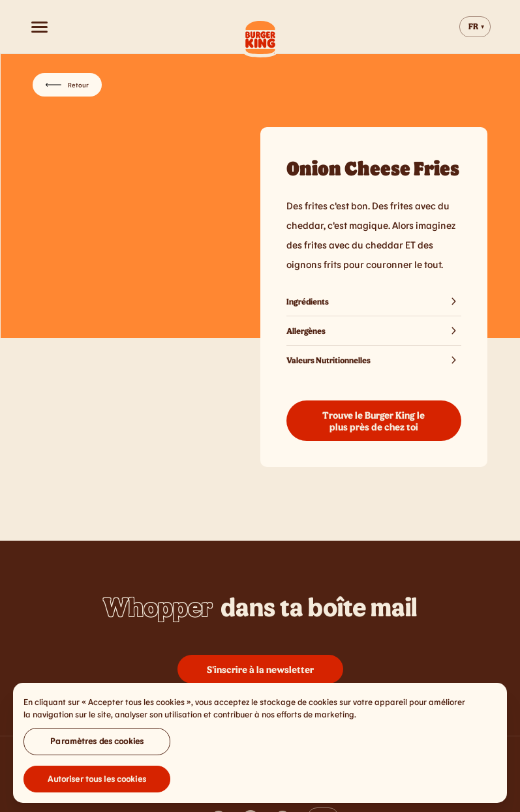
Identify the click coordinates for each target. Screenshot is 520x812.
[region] (260, 746)
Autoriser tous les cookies (97, 782)
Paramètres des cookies (97, 744)
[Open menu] (39, 27)
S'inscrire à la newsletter (260, 669)
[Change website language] (475, 27)
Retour (67, 85)
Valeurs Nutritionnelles (374, 360)
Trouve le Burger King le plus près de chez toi (374, 421)
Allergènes (374, 331)
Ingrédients (374, 301)
